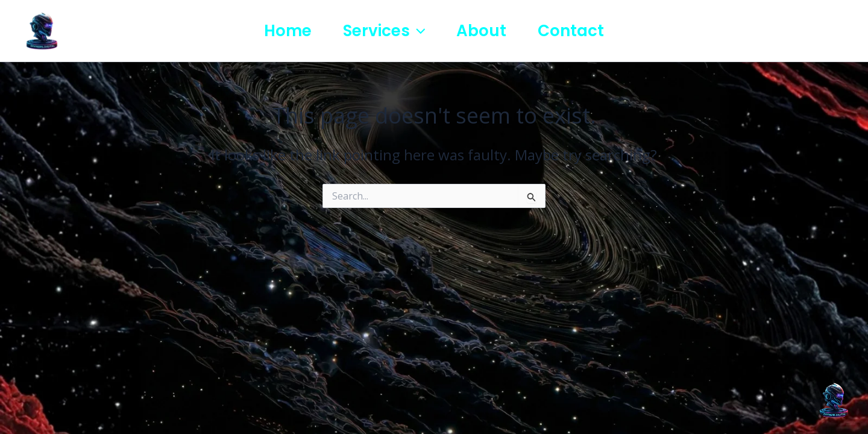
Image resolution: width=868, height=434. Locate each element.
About (481, 31)
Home (288, 31)
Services (384, 31)
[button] (418, 31)
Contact (571, 31)
